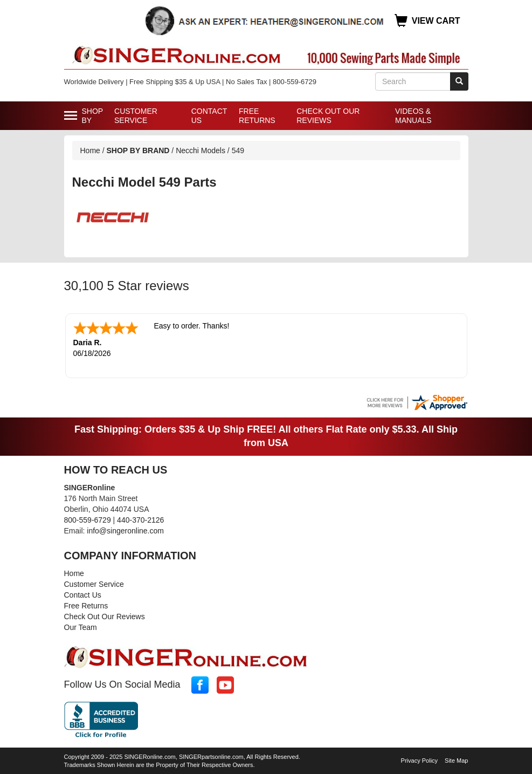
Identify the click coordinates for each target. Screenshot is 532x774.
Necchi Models (202, 150)
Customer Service (136, 116)
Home (90, 150)
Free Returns (257, 116)
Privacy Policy (419, 759)
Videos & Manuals (413, 116)
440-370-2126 (140, 519)
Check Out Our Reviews (328, 116)
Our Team (81, 626)
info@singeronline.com (125, 530)
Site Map (456, 759)
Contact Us (209, 116)
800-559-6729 (88, 519)
